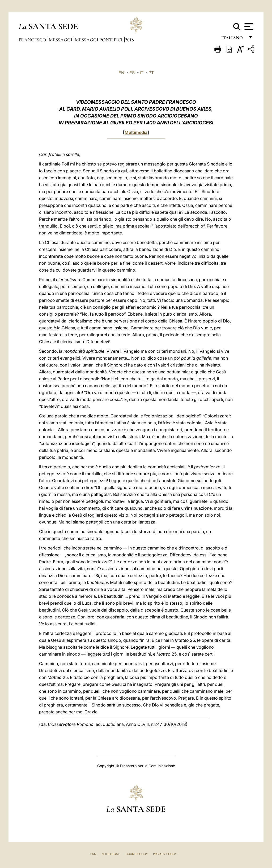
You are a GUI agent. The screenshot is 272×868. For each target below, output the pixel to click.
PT (151, 73)
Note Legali (111, 854)
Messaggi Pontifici (99, 40)
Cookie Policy (137, 854)
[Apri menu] (248, 27)
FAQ (93, 854)
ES (132, 73)
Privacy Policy (165, 854)
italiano (233, 39)
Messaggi (61, 40)
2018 (129, 40)
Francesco (33, 40)
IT (142, 73)
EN (121, 73)
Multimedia (136, 132)
